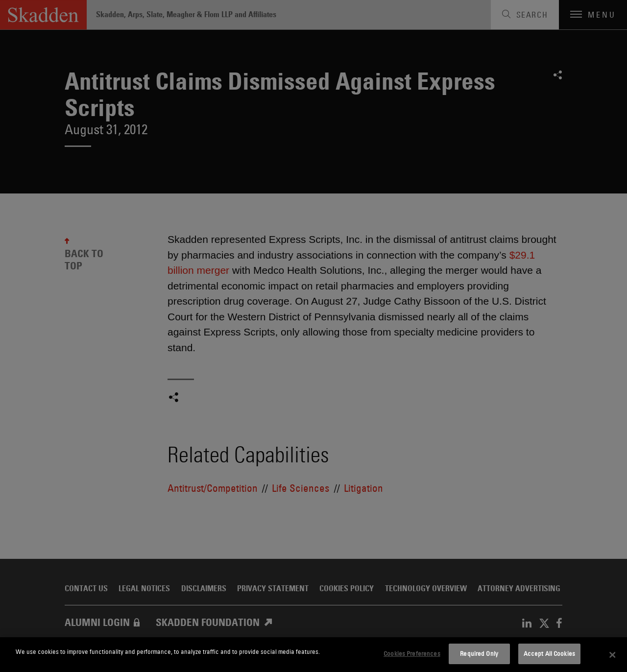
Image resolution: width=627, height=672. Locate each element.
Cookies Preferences (412, 653)
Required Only (479, 653)
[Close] (612, 655)
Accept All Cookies (549, 653)
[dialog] (313, 655)
